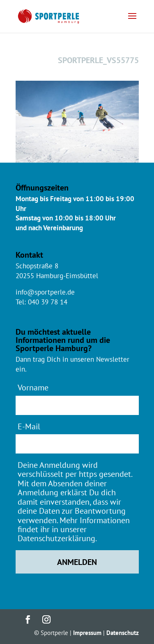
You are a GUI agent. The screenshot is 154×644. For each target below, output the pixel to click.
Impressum (87, 633)
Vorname (33, 387)
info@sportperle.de (45, 292)
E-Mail (29, 426)
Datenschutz (123, 633)
